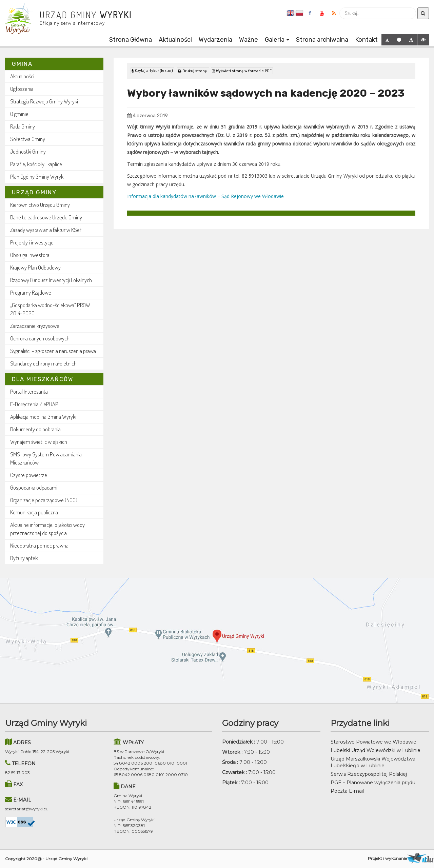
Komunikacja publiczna (34, 512)
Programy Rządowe (31, 292)
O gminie (19, 114)
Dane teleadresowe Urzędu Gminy (46, 217)
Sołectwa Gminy (28, 139)
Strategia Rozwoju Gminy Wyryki (44, 101)
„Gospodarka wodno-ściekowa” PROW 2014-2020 (50, 309)
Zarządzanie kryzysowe (35, 326)
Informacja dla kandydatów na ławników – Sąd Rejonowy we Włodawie (205, 194)
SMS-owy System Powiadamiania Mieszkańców (46, 458)
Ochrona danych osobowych (40, 338)
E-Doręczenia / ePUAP (34, 404)
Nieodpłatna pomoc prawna (39, 545)
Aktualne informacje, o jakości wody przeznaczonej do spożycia (47, 529)
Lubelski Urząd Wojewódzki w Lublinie (376, 750)
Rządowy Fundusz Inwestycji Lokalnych (51, 280)
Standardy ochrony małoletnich (43, 363)
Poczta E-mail (347, 791)
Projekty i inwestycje (32, 242)
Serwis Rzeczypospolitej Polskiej (369, 774)
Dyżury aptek (24, 558)
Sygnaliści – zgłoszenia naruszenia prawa (53, 351)
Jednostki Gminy (28, 151)
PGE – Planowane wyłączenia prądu (373, 783)
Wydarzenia (215, 40)
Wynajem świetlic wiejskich (39, 442)
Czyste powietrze (29, 475)
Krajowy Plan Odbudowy (35, 267)
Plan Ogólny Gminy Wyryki (37, 176)
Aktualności (175, 40)
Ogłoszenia (22, 89)
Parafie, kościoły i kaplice (36, 164)
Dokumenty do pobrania (35, 429)
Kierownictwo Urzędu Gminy (40, 205)
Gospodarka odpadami (34, 487)
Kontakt (366, 40)
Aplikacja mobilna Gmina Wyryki (43, 417)
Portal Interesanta (29, 391)
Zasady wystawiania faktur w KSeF (46, 230)
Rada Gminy (23, 126)
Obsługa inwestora (30, 255)
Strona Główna (131, 40)
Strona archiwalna (322, 40)
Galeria (277, 40)
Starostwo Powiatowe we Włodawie (373, 742)
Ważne (249, 40)
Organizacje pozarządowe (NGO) (44, 500)
